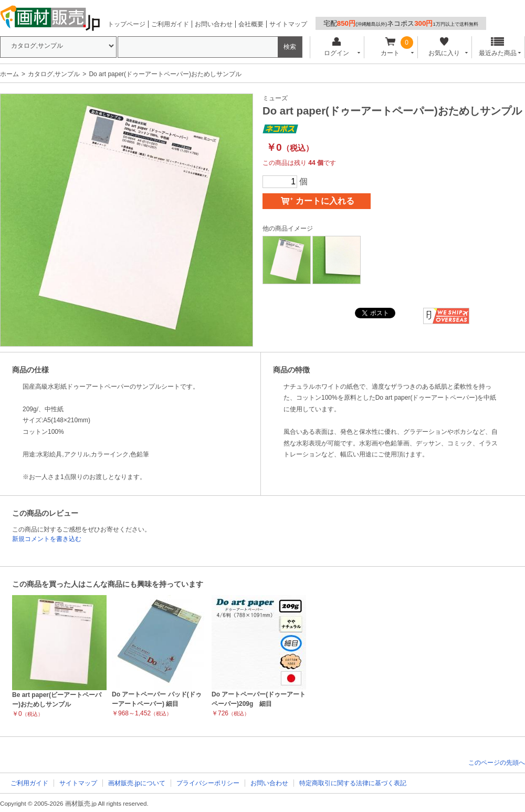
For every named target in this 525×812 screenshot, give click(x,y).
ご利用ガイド (170, 24)
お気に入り (444, 47)
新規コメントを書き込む (47, 539)
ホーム (9, 74)
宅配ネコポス (401, 23)
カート (390, 47)
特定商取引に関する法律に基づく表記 (353, 783)
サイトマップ (288, 24)
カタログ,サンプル (54, 74)
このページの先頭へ (497, 763)
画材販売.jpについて (137, 783)
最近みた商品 (498, 47)
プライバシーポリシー (208, 783)
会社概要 (251, 24)
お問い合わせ (214, 24)
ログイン (336, 47)
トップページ (127, 24)
